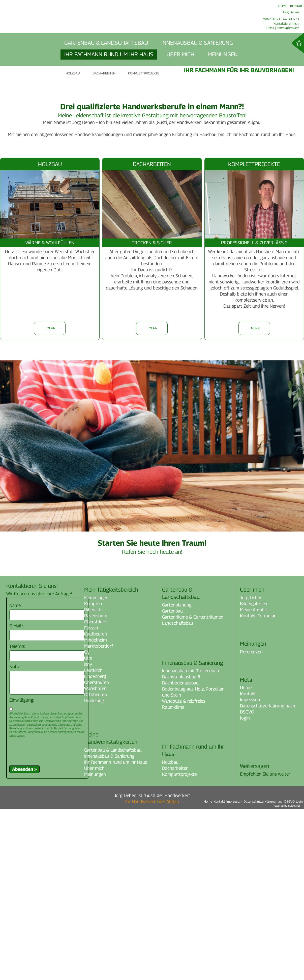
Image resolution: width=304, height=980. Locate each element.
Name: (15, 776)
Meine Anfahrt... (255, 781)
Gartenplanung (177, 776)
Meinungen (95, 945)
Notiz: (15, 838)
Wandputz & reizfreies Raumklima (184, 875)
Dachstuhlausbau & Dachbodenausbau (181, 851)
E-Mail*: (17, 797)
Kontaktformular (288, 28)
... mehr (50, 499)
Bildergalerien (254, 775)
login (245, 889)
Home (246, 859)
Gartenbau (172, 782)
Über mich (94, 939)
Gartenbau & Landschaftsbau (113, 921)
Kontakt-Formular (258, 787)
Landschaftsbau (178, 794)
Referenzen (251, 823)
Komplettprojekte (179, 945)
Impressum (251, 871)
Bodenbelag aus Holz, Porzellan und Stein (193, 863)
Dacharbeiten (175, 939)
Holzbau (170, 933)
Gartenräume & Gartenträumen (193, 788)
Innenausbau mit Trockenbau (191, 842)
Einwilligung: (22, 871)
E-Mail (270, 28)
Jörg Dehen (251, 769)
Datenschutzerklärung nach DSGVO (268, 880)
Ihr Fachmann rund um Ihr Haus (116, 933)
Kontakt (248, 865)
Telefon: (17, 817)
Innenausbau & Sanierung (109, 927)
